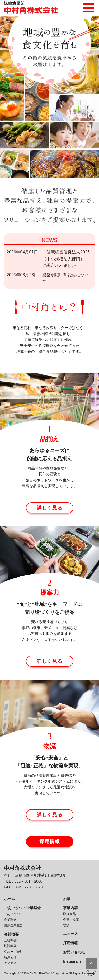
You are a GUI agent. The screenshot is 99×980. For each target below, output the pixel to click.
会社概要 (11, 934)
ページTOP (91, 973)
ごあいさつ (12, 914)
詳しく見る (50, 508)
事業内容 (70, 908)
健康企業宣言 (13, 925)
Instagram (72, 961)
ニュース (70, 934)
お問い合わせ (74, 952)
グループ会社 (13, 952)
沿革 (67, 899)
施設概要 (10, 946)
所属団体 (10, 957)
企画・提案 (71, 920)
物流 (66, 925)
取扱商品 (69, 914)
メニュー (88, 6)
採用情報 (50, 842)
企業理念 (10, 920)
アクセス (10, 963)
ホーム (10, 899)
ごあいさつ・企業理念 (22, 908)
